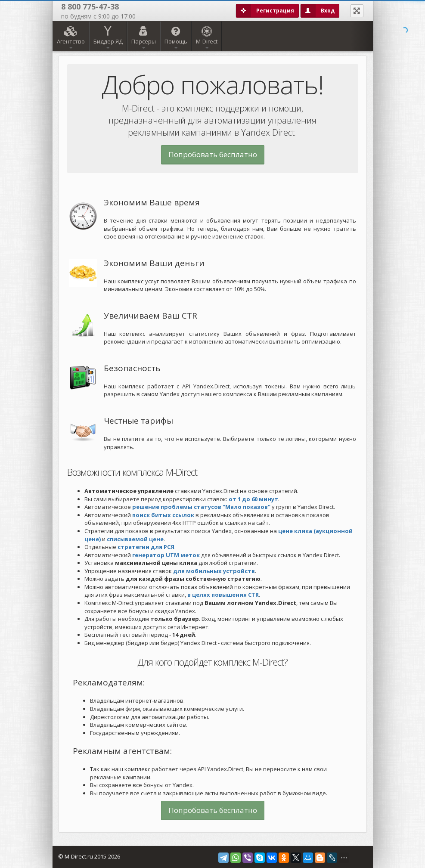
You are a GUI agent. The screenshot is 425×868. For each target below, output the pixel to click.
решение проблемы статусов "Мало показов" (201, 507)
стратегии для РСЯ (146, 547)
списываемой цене (135, 539)
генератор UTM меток (166, 555)
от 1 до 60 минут (253, 499)
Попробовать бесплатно (213, 154)
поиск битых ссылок (163, 515)
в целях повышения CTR (223, 595)
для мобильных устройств (214, 571)
